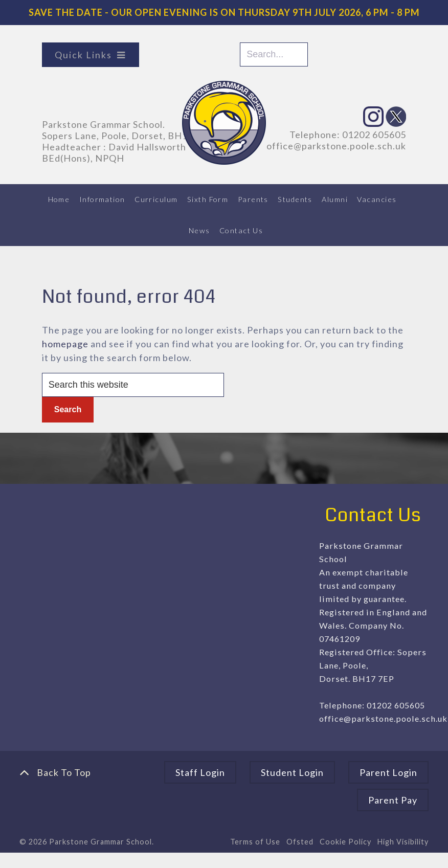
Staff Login (200, 772)
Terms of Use (255, 842)
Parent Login (388, 772)
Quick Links (83, 55)
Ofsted (300, 842)
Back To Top (55, 772)
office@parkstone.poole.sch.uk (336, 146)
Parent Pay (393, 800)
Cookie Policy (345, 842)
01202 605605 (374, 135)
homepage (65, 344)
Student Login (292, 772)
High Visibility (403, 842)
